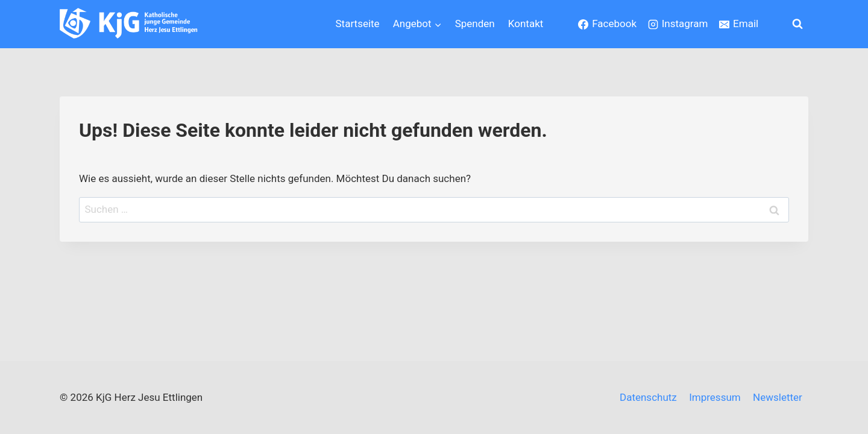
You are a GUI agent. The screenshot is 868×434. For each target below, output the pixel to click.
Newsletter (778, 397)
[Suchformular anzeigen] (797, 24)
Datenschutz (648, 397)
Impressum (715, 397)
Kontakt (526, 24)
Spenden (475, 24)
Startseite (358, 24)
